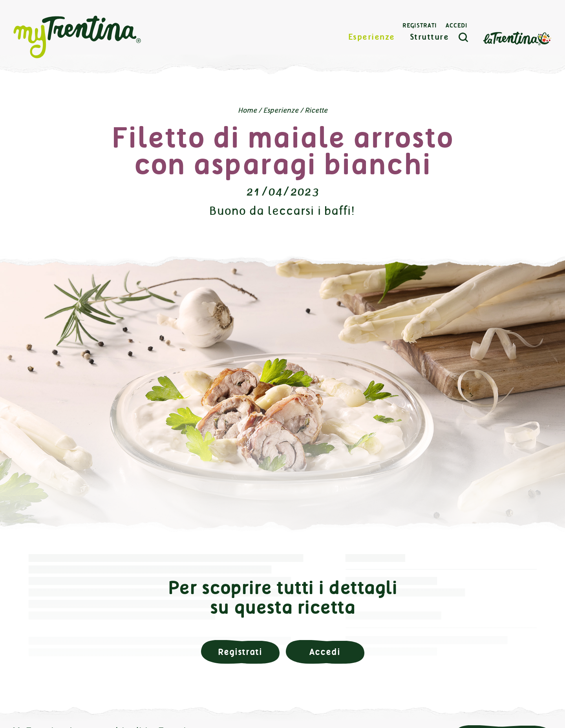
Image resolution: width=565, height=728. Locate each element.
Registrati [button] (240, 652)
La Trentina (517, 38)
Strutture (430, 37)
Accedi (457, 26)
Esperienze (372, 37)
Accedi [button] (325, 652)
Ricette (316, 110)
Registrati (420, 26)
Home (247, 110)
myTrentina (77, 37)
